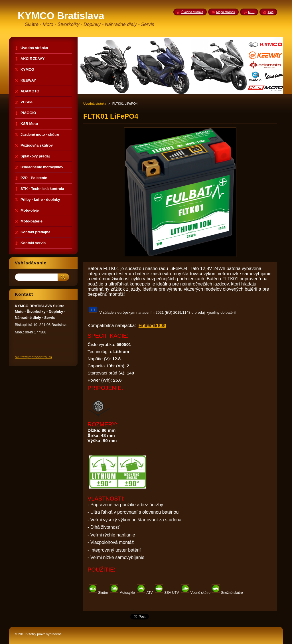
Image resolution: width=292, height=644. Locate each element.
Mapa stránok (226, 12)
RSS (251, 12)
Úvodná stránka (95, 104)
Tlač (270, 12)
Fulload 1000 (152, 326)
